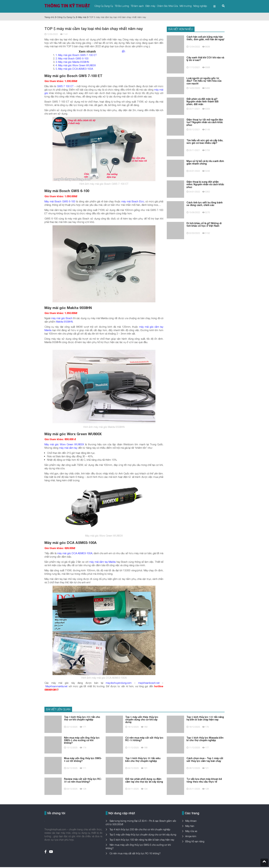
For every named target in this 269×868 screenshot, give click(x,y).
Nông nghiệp (200, 6)
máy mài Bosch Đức (133, 201)
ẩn (123, 51)
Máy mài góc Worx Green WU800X (64, 444)
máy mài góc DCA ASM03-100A (75, 553)
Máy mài (82, 17)
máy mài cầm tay (68, 448)
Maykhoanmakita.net (56, 686)
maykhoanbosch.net (149, 683)
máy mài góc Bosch (62, 318)
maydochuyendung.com (119, 683)
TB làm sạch (137, 6)
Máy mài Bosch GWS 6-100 (60, 201)
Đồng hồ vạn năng (195, 841)
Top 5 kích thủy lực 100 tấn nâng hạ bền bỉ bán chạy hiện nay (142, 840)
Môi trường (186, 6)
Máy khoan (191, 821)
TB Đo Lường (122, 6)
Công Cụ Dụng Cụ (104, 6)
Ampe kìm (191, 836)
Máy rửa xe (191, 831)
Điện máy (150, 6)
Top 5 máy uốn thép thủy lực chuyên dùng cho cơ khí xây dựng (143, 835)
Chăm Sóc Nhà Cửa (167, 6)
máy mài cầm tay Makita (102, 562)
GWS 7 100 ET (65, 86)
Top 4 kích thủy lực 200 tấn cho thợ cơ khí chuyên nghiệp (140, 829)
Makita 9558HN (64, 322)
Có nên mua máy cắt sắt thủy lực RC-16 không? (135, 853)
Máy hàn (190, 826)
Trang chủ (49, 17)
